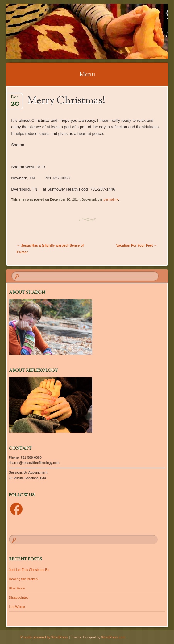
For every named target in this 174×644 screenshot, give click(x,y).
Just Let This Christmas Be (29, 570)
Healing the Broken (23, 579)
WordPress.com (113, 637)
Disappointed (19, 597)
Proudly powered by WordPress (44, 637)
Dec (15, 99)
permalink (111, 199)
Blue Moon (17, 588)
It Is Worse (17, 607)
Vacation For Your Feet (137, 245)
